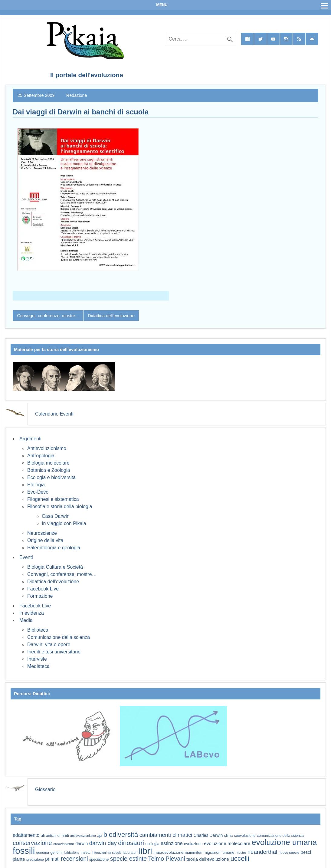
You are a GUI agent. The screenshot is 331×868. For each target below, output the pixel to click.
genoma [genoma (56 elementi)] (43, 852)
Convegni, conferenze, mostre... (48, 316)
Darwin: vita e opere (49, 644)
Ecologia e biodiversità (51, 477)
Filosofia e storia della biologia (60, 506)
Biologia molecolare (48, 463)
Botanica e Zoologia (49, 470)
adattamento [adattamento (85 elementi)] (26, 835)
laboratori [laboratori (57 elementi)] (130, 852)
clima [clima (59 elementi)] (228, 836)
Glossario (45, 789)
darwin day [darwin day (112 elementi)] (103, 843)
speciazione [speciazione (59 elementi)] (99, 860)
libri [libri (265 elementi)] (146, 851)
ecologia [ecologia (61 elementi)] (152, 844)
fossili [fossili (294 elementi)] (24, 851)
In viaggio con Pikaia (64, 523)
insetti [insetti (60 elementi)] (86, 853)
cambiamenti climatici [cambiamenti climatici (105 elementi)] (166, 835)
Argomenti (30, 439)
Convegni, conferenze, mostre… (62, 574)
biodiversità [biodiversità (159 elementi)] (121, 835)
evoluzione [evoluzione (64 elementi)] (193, 844)
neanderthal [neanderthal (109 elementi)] (262, 852)
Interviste (37, 659)
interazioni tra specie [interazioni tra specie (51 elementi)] (107, 853)
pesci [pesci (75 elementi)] (306, 852)
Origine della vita (45, 540)
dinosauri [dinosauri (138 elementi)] (131, 843)
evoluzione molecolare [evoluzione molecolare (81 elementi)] (227, 843)
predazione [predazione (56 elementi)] (35, 859)
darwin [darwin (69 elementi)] (82, 843)
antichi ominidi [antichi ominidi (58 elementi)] (57, 836)
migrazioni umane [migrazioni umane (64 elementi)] (219, 852)
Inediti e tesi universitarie (54, 652)
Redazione (77, 95)
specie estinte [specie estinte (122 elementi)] (128, 859)
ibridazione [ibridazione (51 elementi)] (72, 853)
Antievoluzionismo (47, 448)
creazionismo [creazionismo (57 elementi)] (64, 844)
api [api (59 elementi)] (100, 836)
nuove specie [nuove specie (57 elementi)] (289, 852)
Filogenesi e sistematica (53, 499)
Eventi (26, 557)
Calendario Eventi (54, 414)
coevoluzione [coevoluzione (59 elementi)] (245, 836)
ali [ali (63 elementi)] (43, 835)
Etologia (36, 485)
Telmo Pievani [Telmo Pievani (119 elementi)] (167, 859)
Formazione (40, 596)
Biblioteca (38, 630)
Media (26, 620)
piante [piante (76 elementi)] (19, 859)
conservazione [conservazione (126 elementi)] (32, 843)
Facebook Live (43, 589)
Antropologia (41, 456)
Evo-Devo (38, 492)
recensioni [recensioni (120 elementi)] (74, 859)
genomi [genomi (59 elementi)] (56, 853)
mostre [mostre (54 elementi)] (241, 853)
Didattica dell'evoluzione (111, 316)
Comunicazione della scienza (59, 637)
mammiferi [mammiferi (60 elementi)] (194, 853)
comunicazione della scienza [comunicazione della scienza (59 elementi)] (280, 836)
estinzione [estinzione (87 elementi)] (172, 843)
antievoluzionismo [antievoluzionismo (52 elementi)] (83, 836)
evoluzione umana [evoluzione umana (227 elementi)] (284, 842)
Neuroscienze (42, 533)
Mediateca (38, 666)
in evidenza (32, 613)
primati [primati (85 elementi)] (52, 859)
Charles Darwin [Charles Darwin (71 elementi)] (208, 835)
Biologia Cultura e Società (55, 567)
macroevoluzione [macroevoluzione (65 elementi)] (168, 852)
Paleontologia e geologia (54, 548)
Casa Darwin (56, 516)
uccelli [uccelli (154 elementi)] (240, 858)
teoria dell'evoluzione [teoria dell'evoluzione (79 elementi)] (208, 859)
